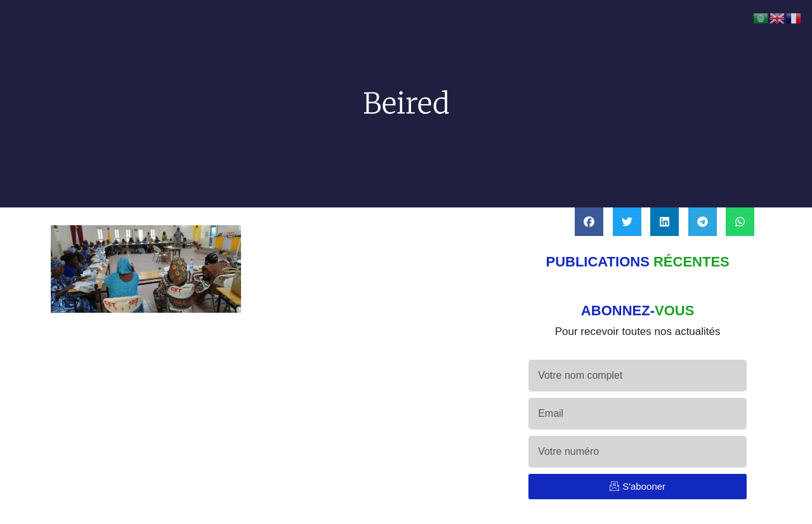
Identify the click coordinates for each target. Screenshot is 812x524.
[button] (589, 222)
